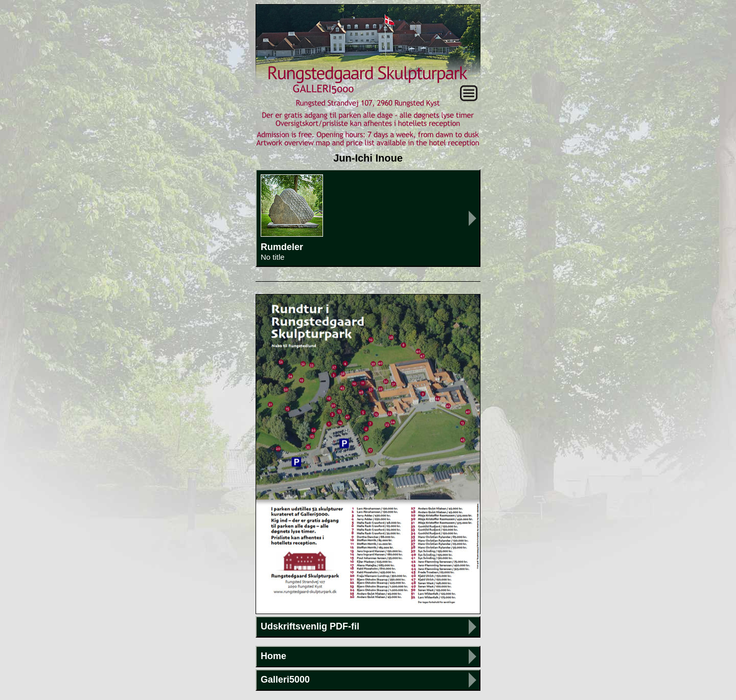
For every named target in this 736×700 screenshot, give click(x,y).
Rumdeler (368, 218)
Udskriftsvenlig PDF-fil (310, 626)
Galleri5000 (285, 680)
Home (273, 656)
